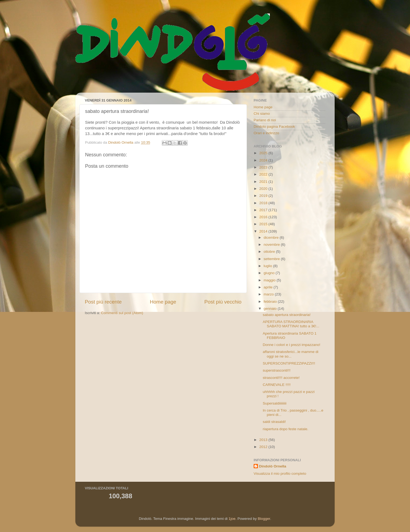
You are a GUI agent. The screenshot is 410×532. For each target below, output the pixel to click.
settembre (272, 259)
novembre (272, 245)
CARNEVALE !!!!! (277, 385)
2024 (264, 160)
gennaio (271, 309)
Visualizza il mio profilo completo (280, 474)
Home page (163, 302)
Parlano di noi (265, 120)
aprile (269, 287)
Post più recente (103, 302)
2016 (264, 217)
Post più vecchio (223, 302)
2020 (264, 189)
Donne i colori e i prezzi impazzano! (292, 345)
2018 (264, 203)
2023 (264, 167)
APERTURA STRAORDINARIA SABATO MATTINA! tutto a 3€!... (291, 324)
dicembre (272, 238)
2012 (264, 447)
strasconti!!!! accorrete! (281, 378)
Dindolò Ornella (273, 466)
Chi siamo (262, 114)
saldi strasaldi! (274, 422)
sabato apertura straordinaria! (287, 315)
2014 (264, 231)
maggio (270, 280)
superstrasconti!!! (277, 370)
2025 (264, 153)
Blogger (264, 519)
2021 (264, 182)
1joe (232, 519)
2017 (264, 210)
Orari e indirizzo (266, 133)
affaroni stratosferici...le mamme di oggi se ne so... (291, 354)
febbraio (271, 302)
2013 (264, 440)
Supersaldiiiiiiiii (275, 403)
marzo (269, 294)
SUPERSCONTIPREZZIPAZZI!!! (289, 363)
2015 (264, 224)
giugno (270, 273)
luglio (268, 266)
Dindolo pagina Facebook (274, 127)
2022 (264, 174)
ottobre (270, 252)
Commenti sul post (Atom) (122, 313)
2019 (264, 196)
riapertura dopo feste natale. (286, 429)
